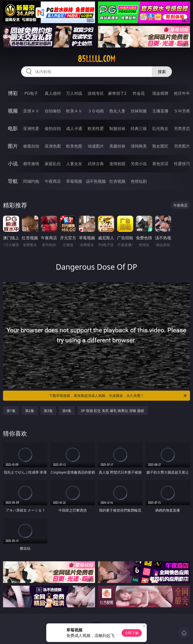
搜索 (162, 72)
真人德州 (53, 93)
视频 (13, 111)
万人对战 (74, 93)
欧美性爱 (96, 128)
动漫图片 (96, 146)
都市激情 (31, 164)
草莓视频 (74, 181)
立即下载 (132, 633)
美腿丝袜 (117, 146)
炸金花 (139, 93)
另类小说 (139, 164)
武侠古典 (96, 164)
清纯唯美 (139, 146)
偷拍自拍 (53, 128)
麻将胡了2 (117, 93)
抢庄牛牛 (182, 93)
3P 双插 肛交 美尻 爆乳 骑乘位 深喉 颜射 (113, 411)
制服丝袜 (117, 128)
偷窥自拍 (31, 146)
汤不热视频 (96, 181)
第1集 (11, 411)
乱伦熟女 (160, 128)
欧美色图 (74, 146)
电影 (13, 128)
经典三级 (139, 128)
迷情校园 (117, 164)
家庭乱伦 (53, 164)
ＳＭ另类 (182, 111)
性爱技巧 (182, 164)
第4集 (67, 411)
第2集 (30, 411)
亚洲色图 (53, 146)
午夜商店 (53, 181)
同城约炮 (31, 181)
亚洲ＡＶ (31, 111)
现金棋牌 (160, 93)
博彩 (13, 93)
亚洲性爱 (31, 128)
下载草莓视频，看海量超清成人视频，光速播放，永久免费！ (118, 396)
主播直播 (160, 111)
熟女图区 (160, 146)
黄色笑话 (160, 164)
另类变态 (182, 128)
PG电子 (31, 93)
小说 (13, 164)
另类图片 (182, 146)
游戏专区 (96, 93)
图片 (13, 146)
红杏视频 (117, 181)
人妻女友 (74, 164)
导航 (13, 181)
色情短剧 (139, 181)
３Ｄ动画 (96, 111)
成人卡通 (74, 128)
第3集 (48, 411)
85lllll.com (96, 59)
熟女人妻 (117, 111)
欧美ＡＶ (74, 111)
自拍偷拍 (53, 111)
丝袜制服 (139, 111)
